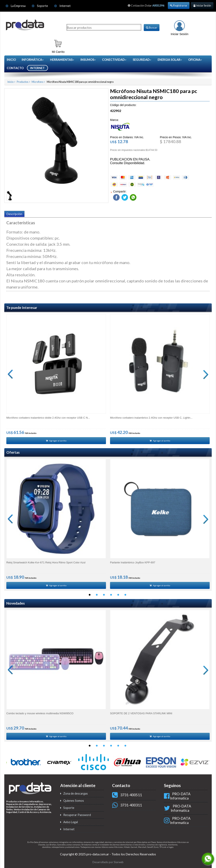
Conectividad (114, 60)
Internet (65, 6)
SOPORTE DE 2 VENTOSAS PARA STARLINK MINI (141, 715)
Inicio (11, 60)
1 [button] (90, 597)
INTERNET (37, 68)
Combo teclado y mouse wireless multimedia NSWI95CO (40, 715)
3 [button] (104, 597)
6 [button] (125, 597)
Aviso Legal (71, 825)
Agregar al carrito (56, 441)
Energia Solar (170, 60)
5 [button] (118, 597)
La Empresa (18, 6)
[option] (56, 379)
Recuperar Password (77, 818)
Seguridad (142, 60)
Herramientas (62, 60)
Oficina (195, 60)
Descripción (14, 214)
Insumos (88, 60)
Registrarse (179, 6)
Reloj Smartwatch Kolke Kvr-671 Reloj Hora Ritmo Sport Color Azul (46, 563)
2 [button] (97, 597)
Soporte (43, 6)
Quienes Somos (74, 803)
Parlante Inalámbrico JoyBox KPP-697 (133, 563)
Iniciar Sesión (202, 6)
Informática (33, 60)
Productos (23, 82)
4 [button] (111, 597)
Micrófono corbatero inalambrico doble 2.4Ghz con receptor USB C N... (48, 417)
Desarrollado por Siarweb (108, 865)
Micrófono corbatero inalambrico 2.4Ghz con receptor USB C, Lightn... (151, 417)
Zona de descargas (76, 796)
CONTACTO (15, 68)
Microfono (37, 82)
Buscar (152, 28)
